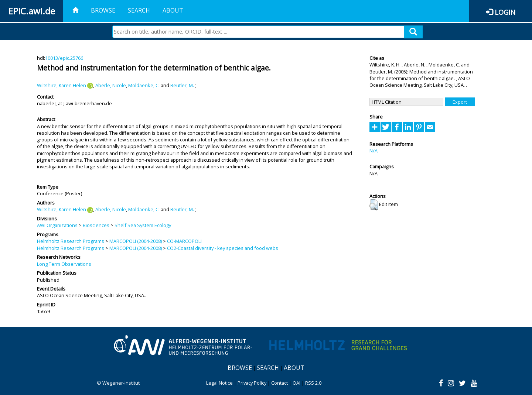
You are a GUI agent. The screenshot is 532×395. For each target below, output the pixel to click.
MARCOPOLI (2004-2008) (136, 241)
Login (505, 12)
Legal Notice (219, 383)
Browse (103, 10)
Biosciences (96, 225)
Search (139, 10)
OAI (296, 383)
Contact (279, 383)
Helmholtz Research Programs (71, 241)
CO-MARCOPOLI (184, 241)
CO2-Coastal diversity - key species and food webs (223, 248)
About (173, 10)
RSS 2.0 (313, 383)
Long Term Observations (64, 264)
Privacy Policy (252, 383)
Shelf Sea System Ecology (143, 225)
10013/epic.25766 (64, 58)
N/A (374, 151)
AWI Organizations (57, 225)
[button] (374, 205)
